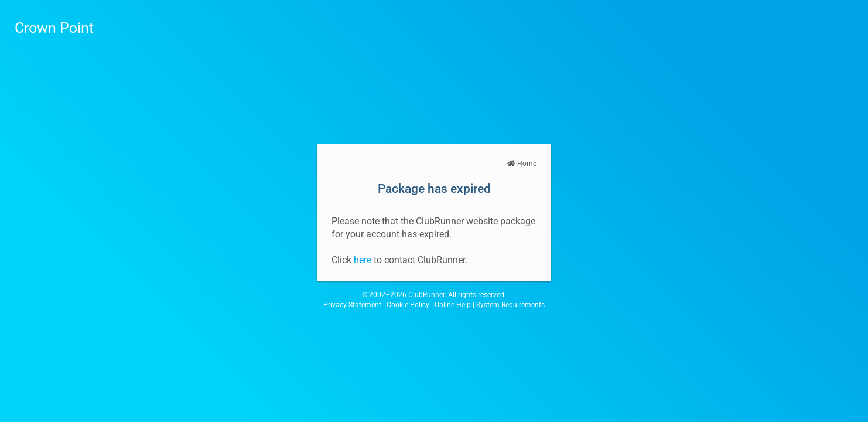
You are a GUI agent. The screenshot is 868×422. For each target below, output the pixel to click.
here (363, 260)
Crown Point (54, 28)
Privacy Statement (352, 305)
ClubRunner (426, 295)
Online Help (453, 305)
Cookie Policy (408, 305)
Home (522, 164)
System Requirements (510, 305)
